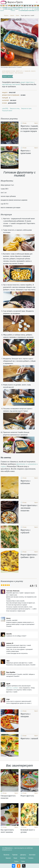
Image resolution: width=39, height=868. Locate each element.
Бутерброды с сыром (1, 9)
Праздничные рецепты (35, 8)
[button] (37, 2)
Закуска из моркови (33, 9)
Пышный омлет (17, 8)
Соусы (16, 861)
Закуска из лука (26, 108)
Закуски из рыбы (22, 9)
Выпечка (7, 855)
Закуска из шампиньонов (19, 9)
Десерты (23, 855)
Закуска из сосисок (27, 9)
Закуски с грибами (30, 9)
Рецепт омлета (7, 76)
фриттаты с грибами (12, 688)
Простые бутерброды (6, 8)
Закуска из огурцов (25, 9)
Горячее (15, 855)
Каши (15, 858)
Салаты (31, 858)
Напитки (23, 858)
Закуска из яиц (15, 108)
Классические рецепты (9, 8)
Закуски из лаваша (12, 9)
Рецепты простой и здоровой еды (12, 2)
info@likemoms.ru (7, 850)
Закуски (8, 858)
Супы (23, 861)
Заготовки (32, 855)
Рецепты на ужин (38, 9)
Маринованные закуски (14, 8)
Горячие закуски (4, 8)
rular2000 (5, 108)
